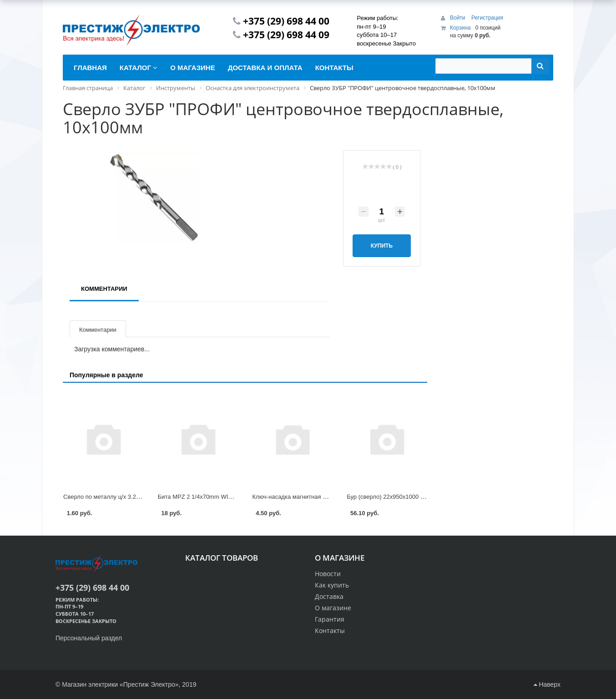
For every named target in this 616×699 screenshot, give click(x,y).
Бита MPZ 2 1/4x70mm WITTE (199, 497)
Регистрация (487, 18)
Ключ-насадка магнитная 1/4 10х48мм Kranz (313, 497)
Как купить (332, 585)
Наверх (547, 684)
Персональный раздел (89, 638)
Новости (328, 574)
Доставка (329, 596)
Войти (458, 18)
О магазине (333, 608)
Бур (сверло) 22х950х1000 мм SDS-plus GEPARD (414, 497)
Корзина (460, 28)
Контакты (330, 631)
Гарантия (330, 619)
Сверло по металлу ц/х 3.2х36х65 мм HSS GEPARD (134, 497)
